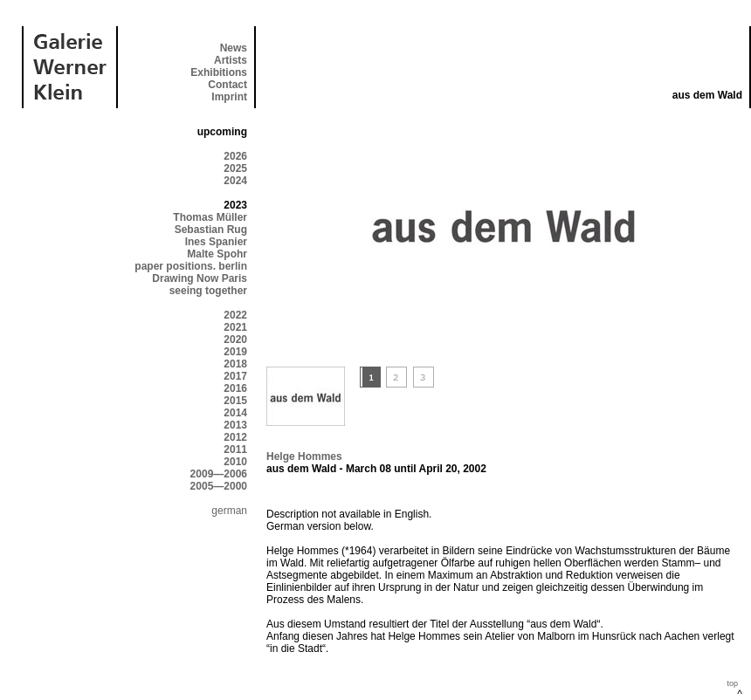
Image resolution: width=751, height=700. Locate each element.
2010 (235, 462)
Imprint (229, 97)
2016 (235, 388)
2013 (235, 425)
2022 (235, 315)
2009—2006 (219, 474)
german (229, 511)
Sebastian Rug (211, 230)
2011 (235, 450)
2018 (235, 364)
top (732, 683)
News (234, 48)
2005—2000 (219, 486)
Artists (231, 60)
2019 (235, 352)
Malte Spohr (217, 254)
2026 (235, 156)
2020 (235, 340)
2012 (235, 437)
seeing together (208, 291)
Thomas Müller (210, 217)
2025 (235, 168)
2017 (235, 376)
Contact (227, 85)
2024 (235, 181)
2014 (235, 413)
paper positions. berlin (191, 266)
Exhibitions (219, 72)
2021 (235, 327)
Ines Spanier (216, 242)
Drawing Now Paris (200, 278)
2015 (235, 401)
